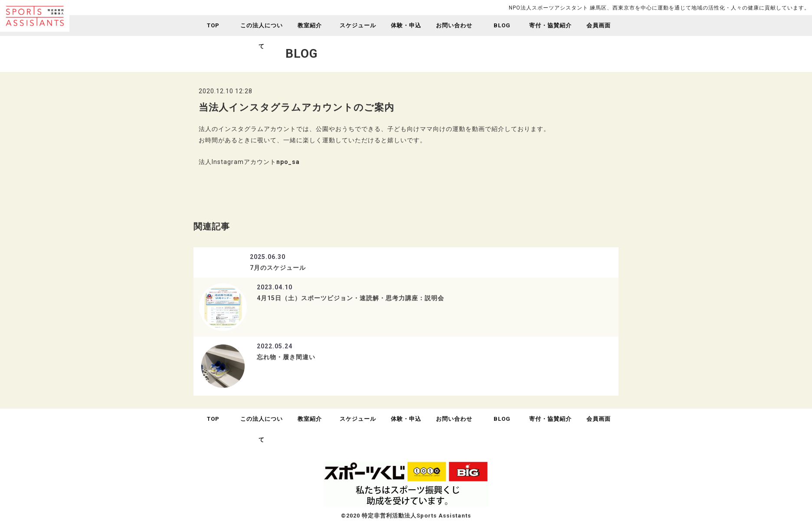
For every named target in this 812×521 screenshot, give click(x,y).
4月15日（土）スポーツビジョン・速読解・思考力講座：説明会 (350, 298)
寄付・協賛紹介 (550, 25)
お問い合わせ (454, 25)
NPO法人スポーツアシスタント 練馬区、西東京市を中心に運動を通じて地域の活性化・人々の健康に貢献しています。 (659, 8)
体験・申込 (406, 25)
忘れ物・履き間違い (286, 357)
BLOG (502, 25)
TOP (213, 25)
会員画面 (599, 25)
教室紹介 (310, 25)
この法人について (262, 36)
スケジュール (358, 25)
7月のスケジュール (278, 268)
